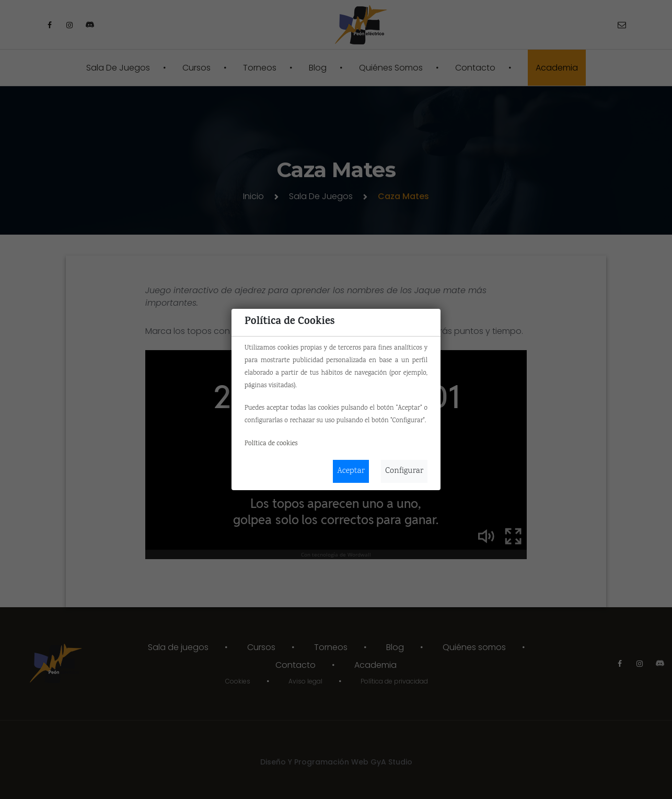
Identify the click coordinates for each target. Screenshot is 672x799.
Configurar (404, 471)
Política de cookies (271, 444)
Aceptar (351, 471)
